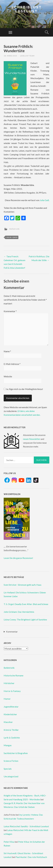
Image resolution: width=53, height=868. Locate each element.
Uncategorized (11, 776)
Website (8, 376)
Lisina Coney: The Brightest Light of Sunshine (25, 619)
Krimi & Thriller (11, 730)
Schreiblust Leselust (27, 9)
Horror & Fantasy (12, 691)
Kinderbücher (10, 714)
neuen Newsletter (32, 439)
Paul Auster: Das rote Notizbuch (31, 857)
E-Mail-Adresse (12, 364)
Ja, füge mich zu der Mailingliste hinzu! (23, 389)
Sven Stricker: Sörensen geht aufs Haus (23, 585)
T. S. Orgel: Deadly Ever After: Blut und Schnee (26, 604)
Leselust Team (27, 56)
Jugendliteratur (11, 707)
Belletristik (14, 229)
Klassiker (8, 722)
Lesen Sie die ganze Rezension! (18, 558)
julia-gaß (12, 237)
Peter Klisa (9, 842)
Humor (7, 699)
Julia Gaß (44, 200)
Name (7, 351)
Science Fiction (11, 761)
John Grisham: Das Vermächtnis (19, 612)
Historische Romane (13, 675)
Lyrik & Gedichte (12, 738)
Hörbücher (9, 683)
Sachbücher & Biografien (16, 753)
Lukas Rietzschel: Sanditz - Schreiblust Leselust (26, 826)
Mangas (8, 745)
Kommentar (10, 311)
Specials (8, 769)
